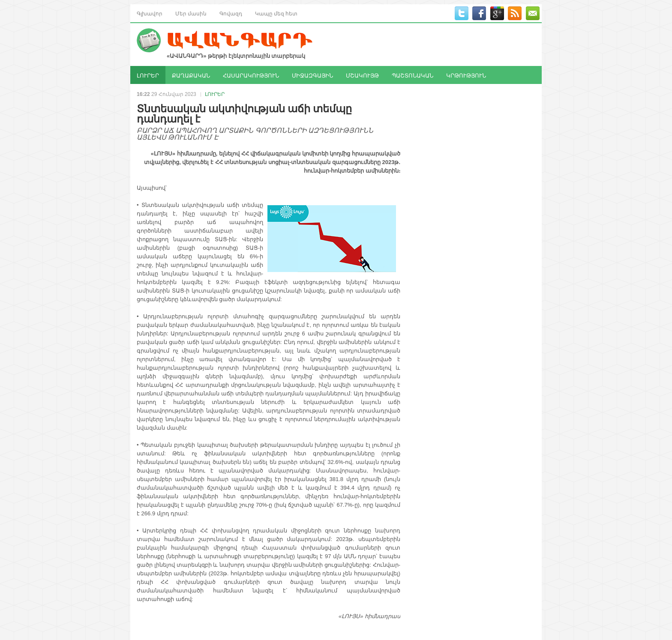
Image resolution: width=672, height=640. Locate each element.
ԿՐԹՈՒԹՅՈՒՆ (466, 75)
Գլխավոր (150, 13)
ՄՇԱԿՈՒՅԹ (362, 75)
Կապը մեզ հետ (276, 13)
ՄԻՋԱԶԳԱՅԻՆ (312, 75)
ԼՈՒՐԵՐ (148, 75)
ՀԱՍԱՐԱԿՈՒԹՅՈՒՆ (251, 75)
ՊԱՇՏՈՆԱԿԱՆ (412, 75)
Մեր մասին (191, 13)
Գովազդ (231, 13)
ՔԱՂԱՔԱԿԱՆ (191, 75)
